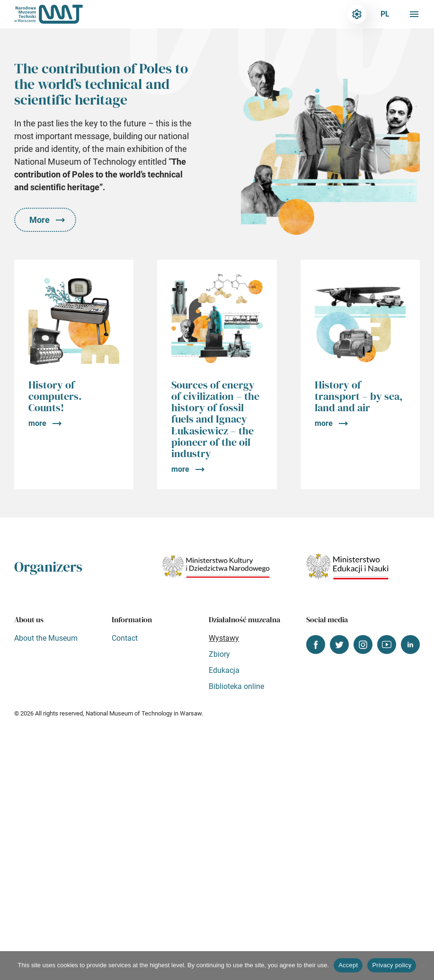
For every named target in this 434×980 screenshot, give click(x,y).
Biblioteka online (236, 686)
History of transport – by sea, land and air (359, 396)
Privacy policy (392, 965)
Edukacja (224, 670)
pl (385, 14)
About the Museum (46, 638)
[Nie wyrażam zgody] (422, 965)
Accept (348, 965)
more (37, 423)
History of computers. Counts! (55, 396)
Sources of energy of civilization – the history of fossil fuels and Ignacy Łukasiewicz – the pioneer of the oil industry (215, 419)
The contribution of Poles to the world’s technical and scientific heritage (101, 84)
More (40, 220)
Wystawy (224, 638)
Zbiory (219, 654)
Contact (125, 638)
